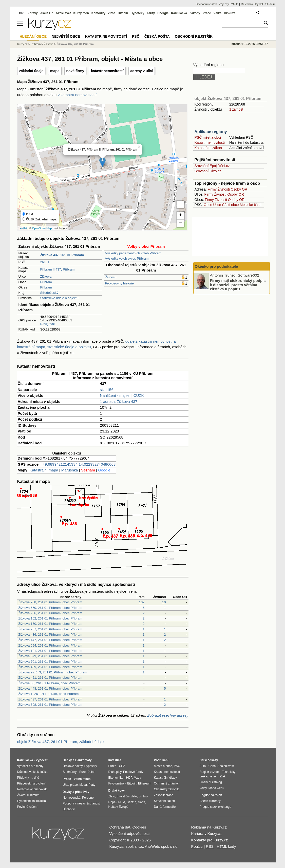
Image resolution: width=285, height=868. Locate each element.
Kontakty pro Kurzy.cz (209, 840)
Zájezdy (224, 4)
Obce (208, 205)
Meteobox (247, 4)
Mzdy (137, 778)
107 (142, 602)
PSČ (136, 36)
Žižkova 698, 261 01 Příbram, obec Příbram (50, 705)
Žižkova (46, 276)
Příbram (46, 282)
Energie (163, 13)
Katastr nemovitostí (210, 142)
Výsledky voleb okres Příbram (127, 259)
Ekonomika (116, 778)
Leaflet (23, 228)
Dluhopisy (115, 772)
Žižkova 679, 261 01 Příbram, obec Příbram (50, 656)
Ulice (217, 205)
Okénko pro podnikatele (216, 266)
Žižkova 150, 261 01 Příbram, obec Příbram (50, 624)
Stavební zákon (165, 801)
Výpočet (42, 760)
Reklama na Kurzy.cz (209, 827)
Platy (92, 785)
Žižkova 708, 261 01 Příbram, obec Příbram (50, 602)
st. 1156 (107, 390)
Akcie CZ (47, 13)
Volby (203, 788)
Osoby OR (239, 189)
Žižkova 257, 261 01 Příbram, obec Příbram (50, 629)
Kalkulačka (179, 13)
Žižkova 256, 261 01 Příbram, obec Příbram (50, 613)
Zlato (112, 13)
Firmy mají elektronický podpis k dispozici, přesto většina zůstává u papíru (238, 285)
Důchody (69, 809)
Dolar (91, 772)
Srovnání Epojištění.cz (212, 166)
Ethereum (145, 783)
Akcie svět (63, 13)
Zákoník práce (164, 795)
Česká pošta (157, 36)
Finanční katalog (211, 782)
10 (164, 602)
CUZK (139, 395)
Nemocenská (72, 798)
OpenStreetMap (42, 228)
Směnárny (70, 772)
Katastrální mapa (44, 470)
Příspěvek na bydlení (31, 783)
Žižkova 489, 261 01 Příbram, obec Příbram (50, 667)
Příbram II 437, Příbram (57, 269)
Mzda (83, 785)
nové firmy (75, 71)
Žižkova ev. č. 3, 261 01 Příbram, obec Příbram (53, 672)
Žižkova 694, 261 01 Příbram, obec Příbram (50, 645)
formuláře (169, 807)
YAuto (235, 4)
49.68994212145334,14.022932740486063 (79, 464)
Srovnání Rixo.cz (208, 171)
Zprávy (33, 13)
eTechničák (218, 776)
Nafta (141, 802)
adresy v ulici (142, 71)
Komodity (98, 13)
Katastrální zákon (208, 148)
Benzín (131, 802)
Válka (217, 13)
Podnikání (161, 760)
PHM (122, 802)
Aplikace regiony (211, 132)
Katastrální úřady (166, 778)
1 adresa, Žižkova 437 (119, 401)
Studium (270, 4)
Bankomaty (83, 760)
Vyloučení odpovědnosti (130, 833)
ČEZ (122, 766)
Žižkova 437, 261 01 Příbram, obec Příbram (50, 699)
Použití (197, 846)
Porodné (88, 798)
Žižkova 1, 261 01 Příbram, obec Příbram (49, 694)
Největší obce (66, 36)
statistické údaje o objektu (69, 347)
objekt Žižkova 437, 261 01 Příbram (228, 99)
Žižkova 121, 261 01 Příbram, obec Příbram (50, 651)
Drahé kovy (117, 791)
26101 (45, 262)
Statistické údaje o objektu (59, 298)
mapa (55, 71)
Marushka (70, 470)
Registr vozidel (210, 772)
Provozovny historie (119, 283)
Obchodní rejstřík (206, 4)
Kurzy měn (81, 13)
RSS (210, 846)
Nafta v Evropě (118, 807)
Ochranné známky (166, 783)
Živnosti (111, 277)
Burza (112, 766)
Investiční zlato (127, 796)
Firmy (212, 189)
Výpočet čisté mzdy (30, 766)
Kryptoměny (117, 783)
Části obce (230, 205)
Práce (207, 13)
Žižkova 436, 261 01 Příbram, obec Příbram (50, 635)
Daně (158, 807)
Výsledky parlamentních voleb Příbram (133, 253)
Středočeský (49, 293)
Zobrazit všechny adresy (168, 715)
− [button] (180, 223)
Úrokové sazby (73, 766)
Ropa (112, 802)
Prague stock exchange (215, 807)
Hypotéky (137, 13)
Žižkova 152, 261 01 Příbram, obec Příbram (50, 618)
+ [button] (180, 216)
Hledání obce (33, 36)
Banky (67, 760)
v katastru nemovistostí (77, 95)
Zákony (195, 13)
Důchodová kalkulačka (32, 772)
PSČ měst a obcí (208, 137)
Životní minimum (28, 795)
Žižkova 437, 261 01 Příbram (75, 44)
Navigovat (47, 324)
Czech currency (210, 801)
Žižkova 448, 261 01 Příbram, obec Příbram (50, 688)
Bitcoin (123, 13)
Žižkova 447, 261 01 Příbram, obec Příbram (50, 640)
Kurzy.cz (22, 44)
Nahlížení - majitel (115, 395)
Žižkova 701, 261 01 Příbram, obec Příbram (50, 662)
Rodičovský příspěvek (32, 789)
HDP (129, 778)
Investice (115, 760)
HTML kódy (226, 846)
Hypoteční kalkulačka (32, 801)
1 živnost (236, 109)
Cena (212, 766)
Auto (203, 766)
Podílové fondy (133, 772)
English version (211, 795)
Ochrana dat (120, 827)
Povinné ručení (27, 807)
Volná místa (82, 779)
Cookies (139, 827)
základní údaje (31, 71)
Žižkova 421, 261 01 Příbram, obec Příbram (50, 678)
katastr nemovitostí (107, 71)
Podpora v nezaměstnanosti (82, 803)
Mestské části (251, 205)
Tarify (151, 13)
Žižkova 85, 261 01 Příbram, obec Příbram (50, 683)
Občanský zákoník (166, 789)
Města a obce (163, 766)
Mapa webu (216, 788)
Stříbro (143, 796)
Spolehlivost (226, 766)
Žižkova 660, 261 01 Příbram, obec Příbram (50, 608)
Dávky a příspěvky (76, 792)
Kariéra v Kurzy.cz (206, 833)
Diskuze (230, 13)
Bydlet (259, 4)
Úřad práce (70, 785)
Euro (82, 772)
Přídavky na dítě (28, 778)
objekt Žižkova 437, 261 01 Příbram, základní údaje (61, 742)
